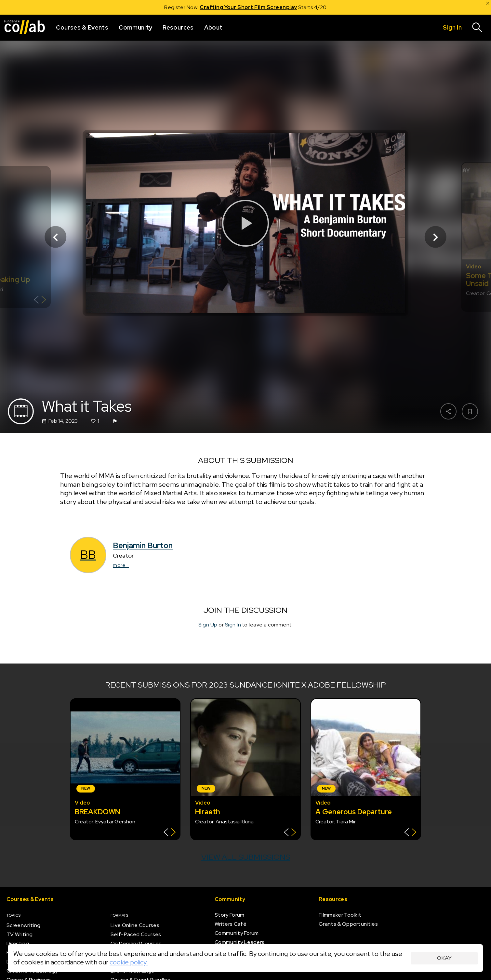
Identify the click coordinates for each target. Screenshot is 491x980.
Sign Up (208, 625)
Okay (444, 958)
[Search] (477, 28)
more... (121, 565)
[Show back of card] (40, 301)
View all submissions (246, 857)
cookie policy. (129, 962)
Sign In (233, 625)
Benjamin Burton (143, 545)
